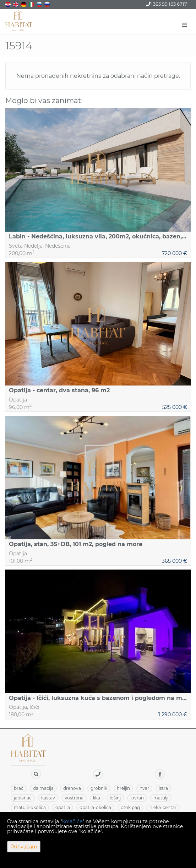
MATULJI (161, 798)
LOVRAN (137, 798)
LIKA (97, 798)
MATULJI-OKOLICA (30, 807)
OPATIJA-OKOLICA (95, 807)
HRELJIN (123, 788)
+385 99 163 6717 (167, 4)
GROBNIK (99, 788)
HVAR (144, 788)
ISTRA (163, 788)
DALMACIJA (43, 788)
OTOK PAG (130, 807)
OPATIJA (63, 807)
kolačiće (72, 821)
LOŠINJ (115, 798)
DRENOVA (72, 788)
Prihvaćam (24, 847)
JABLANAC (23, 798)
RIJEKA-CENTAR (163, 807)
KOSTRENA (74, 798)
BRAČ (19, 788)
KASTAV (48, 798)
